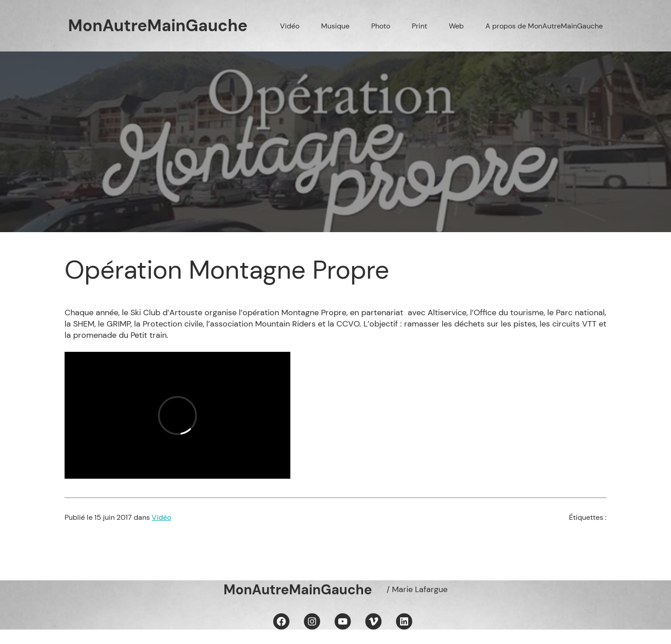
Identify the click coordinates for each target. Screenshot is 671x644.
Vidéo (161, 517)
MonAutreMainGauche (158, 26)
